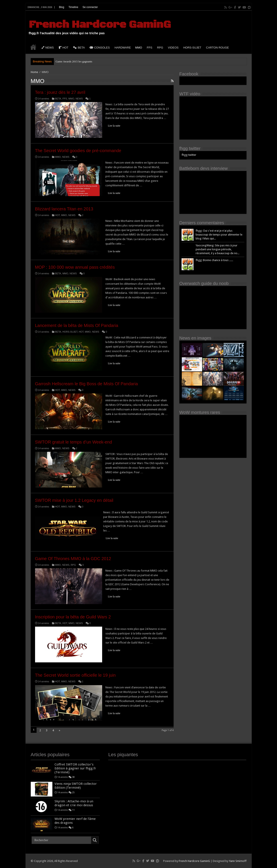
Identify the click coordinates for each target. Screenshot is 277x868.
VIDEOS (173, 48)
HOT (64, 48)
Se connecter (90, 7)
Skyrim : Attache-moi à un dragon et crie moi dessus (74, 803)
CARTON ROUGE (217, 48)
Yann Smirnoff (238, 861)
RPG (160, 48)
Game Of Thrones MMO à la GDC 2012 (73, 559)
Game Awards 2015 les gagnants (74, 61)
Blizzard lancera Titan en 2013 (64, 209)
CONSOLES (100, 48)
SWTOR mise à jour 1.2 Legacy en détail (74, 500)
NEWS (48, 48)
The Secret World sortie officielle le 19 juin (75, 675)
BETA (79, 48)
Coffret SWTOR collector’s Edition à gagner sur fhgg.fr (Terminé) (75, 768)
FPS (149, 48)
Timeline (73, 7)
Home (34, 72)
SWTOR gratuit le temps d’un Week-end (74, 442)
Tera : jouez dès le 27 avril (60, 92)
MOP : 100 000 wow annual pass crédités (75, 267)
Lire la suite (114, 126)
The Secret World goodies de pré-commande (78, 151)
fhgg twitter (190, 148)
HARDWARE (123, 48)
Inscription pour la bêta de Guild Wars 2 (73, 617)
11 (73, 810)
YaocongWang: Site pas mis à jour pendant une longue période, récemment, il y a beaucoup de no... (217, 249)
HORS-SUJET (192, 48)
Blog (61, 7)
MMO (139, 48)
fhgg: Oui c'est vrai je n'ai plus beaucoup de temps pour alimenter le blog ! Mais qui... (219, 235)
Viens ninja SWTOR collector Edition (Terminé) (76, 786)
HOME (33, 47)
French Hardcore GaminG (100, 25)
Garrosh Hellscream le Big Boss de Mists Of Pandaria (87, 384)
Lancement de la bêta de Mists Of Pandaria (77, 325)
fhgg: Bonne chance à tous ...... (214, 260)
